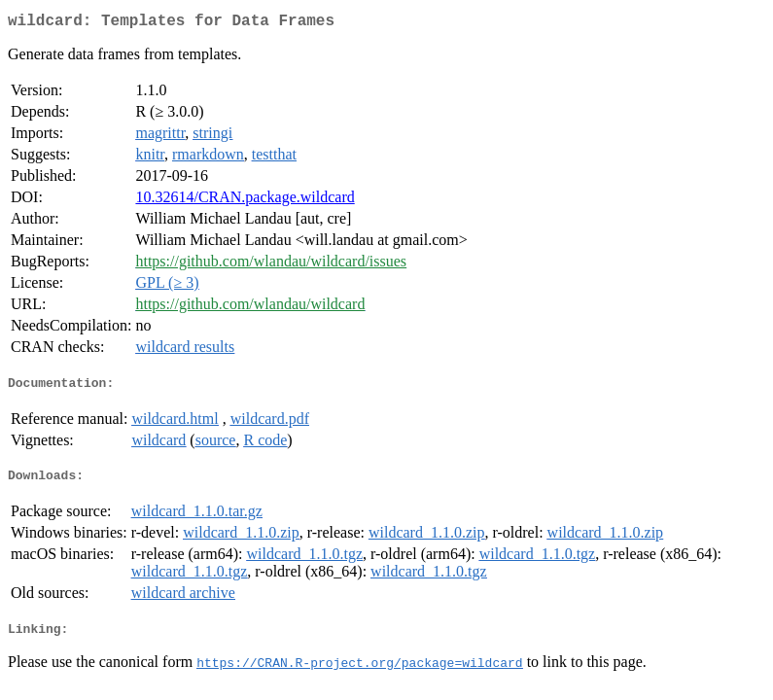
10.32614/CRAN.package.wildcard (245, 201)
